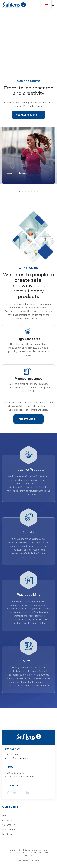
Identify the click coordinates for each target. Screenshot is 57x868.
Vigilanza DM (9, 825)
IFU (4, 815)
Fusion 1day (16, 173)
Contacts (7, 820)
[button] (28, 115)
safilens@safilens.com (16, 758)
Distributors (8, 834)
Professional (9, 829)
